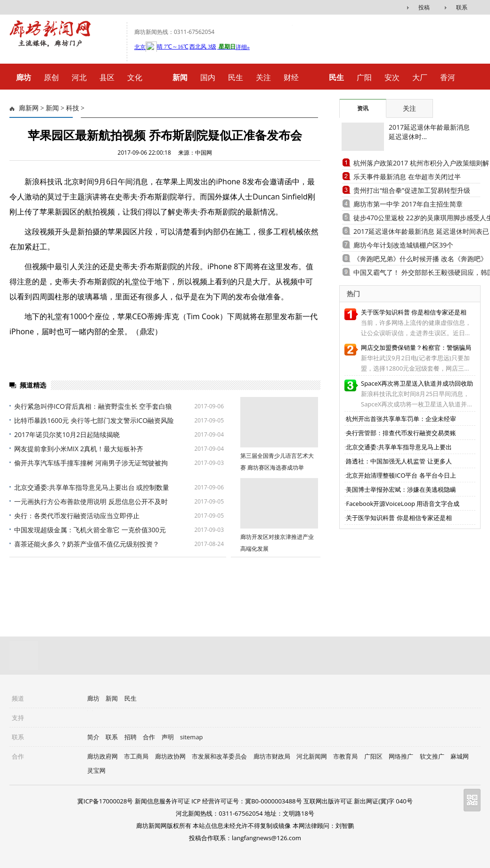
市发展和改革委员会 (219, 756)
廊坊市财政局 (272, 756)
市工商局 (136, 756)
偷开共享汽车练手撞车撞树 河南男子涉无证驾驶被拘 (91, 463)
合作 (149, 737)
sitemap (192, 737)
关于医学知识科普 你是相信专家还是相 (414, 312)
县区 (107, 77)
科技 (73, 108)
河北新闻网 (312, 756)
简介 (93, 737)
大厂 (420, 77)
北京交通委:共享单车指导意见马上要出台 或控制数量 (92, 487)
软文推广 (432, 756)
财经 (291, 77)
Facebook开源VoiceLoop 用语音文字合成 (403, 504)
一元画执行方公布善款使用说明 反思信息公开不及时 (91, 501)
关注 (263, 77)
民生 (236, 77)
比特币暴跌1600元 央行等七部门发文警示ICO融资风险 (94, 420)
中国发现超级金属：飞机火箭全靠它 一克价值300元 (90, 530)
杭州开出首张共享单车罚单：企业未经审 (401, 419)
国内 (208, 77)
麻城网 (460, 756)
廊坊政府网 (102, 756)
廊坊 (93, 698)
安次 (392, 77)
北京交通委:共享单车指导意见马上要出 (399, 447)
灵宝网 (96, 770)
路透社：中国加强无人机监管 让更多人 (399, 461)
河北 (79, 77)
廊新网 (29, 108)
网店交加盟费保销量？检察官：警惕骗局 (416, 347)
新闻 (52, 108)
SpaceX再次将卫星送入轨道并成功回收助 (417, 383)
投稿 (424, 7)
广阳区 (373, 756)
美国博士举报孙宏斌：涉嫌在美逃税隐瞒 (401, 489)
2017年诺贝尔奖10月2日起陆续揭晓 (67, 434)
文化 (135, 77)
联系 (462, 7)
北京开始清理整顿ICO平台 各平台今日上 (401, 475)
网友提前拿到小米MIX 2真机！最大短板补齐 (79, 449)
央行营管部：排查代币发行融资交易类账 (401, 433)
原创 (51, 77)
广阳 (364, 77)
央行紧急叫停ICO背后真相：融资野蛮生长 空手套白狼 (93, 406)
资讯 (363, 108)
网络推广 (401, 756)
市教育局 (345, 756)
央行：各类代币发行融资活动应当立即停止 (77, 516)
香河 (448, 77)
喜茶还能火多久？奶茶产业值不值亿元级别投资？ (87, 544)
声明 (168, 737)
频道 (18, 698)
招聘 (131, 737)
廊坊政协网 (170, 756)
